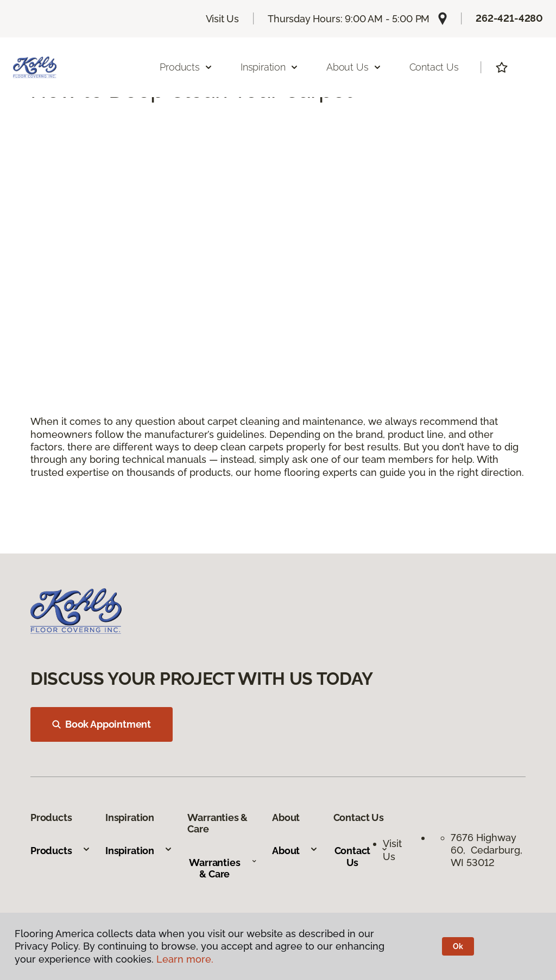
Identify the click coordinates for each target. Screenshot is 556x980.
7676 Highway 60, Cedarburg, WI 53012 (486, 850)
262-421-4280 (509, 18)
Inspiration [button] (270, 67)
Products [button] (186, 67)
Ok (458, 946)
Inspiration (139, 851)
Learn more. (185, 959)
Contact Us (434, 67)
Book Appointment (102, 724)
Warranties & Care (223, 868)
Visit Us (223, 19)
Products (61, 851)
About (295, 851)
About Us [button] (354, 67)
